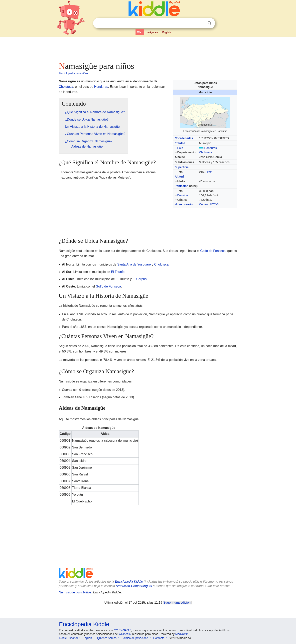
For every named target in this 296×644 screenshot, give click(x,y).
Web (140, 32)
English (167, 32)
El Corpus (140, 279)
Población (182, 186)
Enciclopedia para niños (74, 73)
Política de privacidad (135, 638)
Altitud (179, 177)
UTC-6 (214, 204)
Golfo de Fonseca (213, 251)
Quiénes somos (107, 638)
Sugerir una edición (177, 603)
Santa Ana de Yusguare (134, 264)
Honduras (210, 148)
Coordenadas (184, 138)
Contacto (159, 638)
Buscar (209, 23)
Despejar (201, 23)
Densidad (183, 195)
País (180, 148)
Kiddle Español (68, 638)
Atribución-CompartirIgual (134, 586)
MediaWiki (182, 634)
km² (209, 172)
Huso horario (184, 204)
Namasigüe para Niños (75, 592)
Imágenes (152, 32)
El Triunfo (118, 272)
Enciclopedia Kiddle (129, 582)
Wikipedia (125, 634)
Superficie (182, 167)
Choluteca (206, 152)
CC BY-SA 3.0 (122, 630)
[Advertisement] (148, 48)
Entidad (180, 143)
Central (204, 204)
